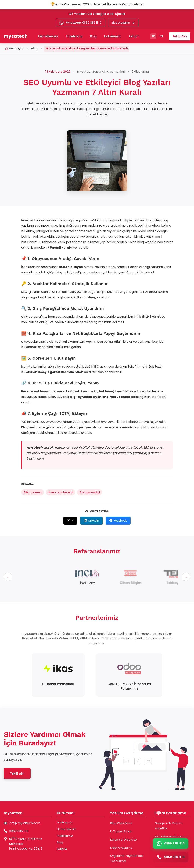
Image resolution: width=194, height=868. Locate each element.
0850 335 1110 (19, 831)
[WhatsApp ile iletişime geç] (171, 844)
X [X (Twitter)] (70, 521)
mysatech (16, 36)
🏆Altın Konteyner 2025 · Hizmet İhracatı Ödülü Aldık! (97, 4)
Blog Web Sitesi (121, 823)
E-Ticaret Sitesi (121, 831)
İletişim (134, 36)
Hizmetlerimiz (66, 829)
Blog (93, 36)
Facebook (118, 521)
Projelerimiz (74, 36)
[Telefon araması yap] (171, 857)
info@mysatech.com (25, 823)
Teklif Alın (180, 36)
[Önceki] (8, 577)
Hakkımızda (113, 36)
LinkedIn (91, 521)
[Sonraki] (186, 577)
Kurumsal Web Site (124, 839)
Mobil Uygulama (121, 848)
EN (161, 36)
